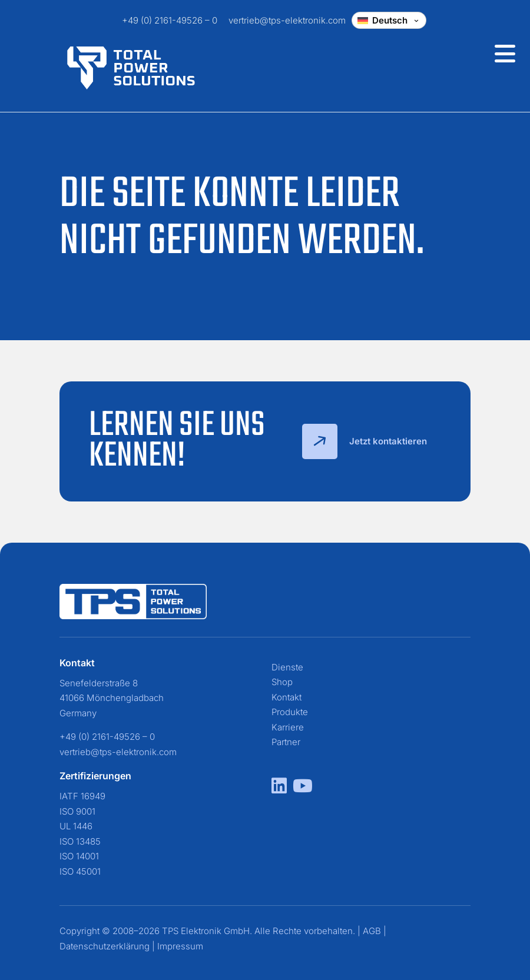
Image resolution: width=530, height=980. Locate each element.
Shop (282, 682)
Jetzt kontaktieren (365, 441)
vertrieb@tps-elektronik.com (287, 20)
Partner (286, 742)
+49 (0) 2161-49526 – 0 (170, 20)
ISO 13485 (80, 841)
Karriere (288, 727)
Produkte (290, 712)
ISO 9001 (77, 811)
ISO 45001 (80, 871)
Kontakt (286, 697)
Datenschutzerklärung (105, 946)
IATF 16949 (82, 796)
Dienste (287, 667)
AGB (372, 931)
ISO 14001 (79, 856)
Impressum (180, 946)
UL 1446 (76, 826)
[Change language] (389, 20)
